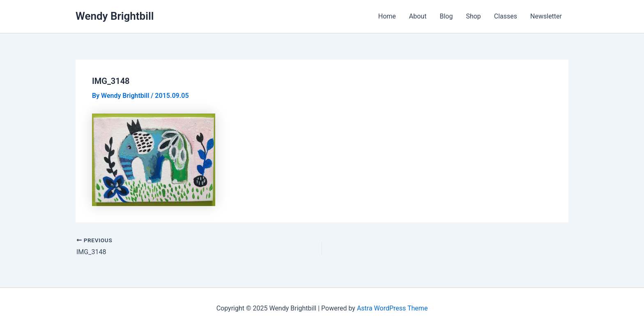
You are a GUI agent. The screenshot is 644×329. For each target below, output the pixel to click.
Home (387, 16)
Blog (446, 16)
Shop (473, 16)
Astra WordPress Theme (392, 308)
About (418, 16)
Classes (506, 16)
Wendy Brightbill (115, 16)
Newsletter (546, 16)
